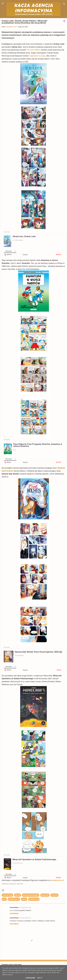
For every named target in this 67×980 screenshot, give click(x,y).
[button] (64, 21)
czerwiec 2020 (7, 895)
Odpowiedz (14, 914)
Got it (40, 978)
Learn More (30, 978)
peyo (4, 899)
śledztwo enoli (34, 899)
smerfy (24, 899)
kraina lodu (45, 895)
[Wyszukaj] (64, 4)
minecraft (54, 895)
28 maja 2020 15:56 (25, 907)
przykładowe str (14, 899)
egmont (18, 895)
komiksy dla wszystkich (31, 895)
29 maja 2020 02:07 (25, 918)
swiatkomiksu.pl (57, 880)
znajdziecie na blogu (37, 56)
